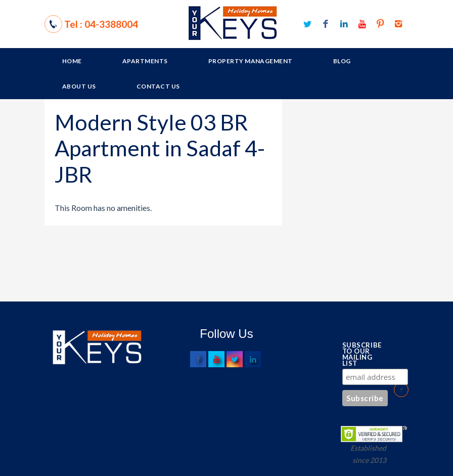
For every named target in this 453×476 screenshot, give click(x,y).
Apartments (145, 61)
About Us (79, 86)
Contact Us (158, 86)
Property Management (251, 61)
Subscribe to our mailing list (359, 354)
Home (72, 61)
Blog (342, 61)
